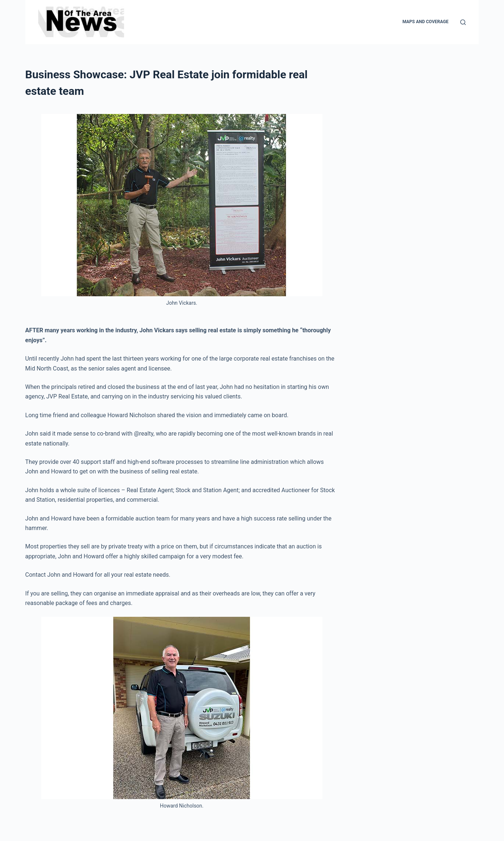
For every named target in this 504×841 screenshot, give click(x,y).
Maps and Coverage (426, 22)
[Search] (463, 22)
